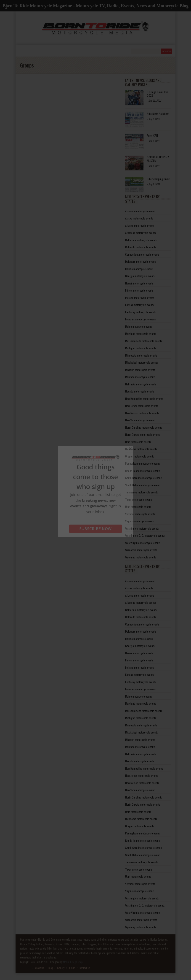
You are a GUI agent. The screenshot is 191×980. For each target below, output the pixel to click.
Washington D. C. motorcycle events (145, 535)
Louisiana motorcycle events (141, 319)
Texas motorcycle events (139, 499)
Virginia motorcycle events (140, 521)
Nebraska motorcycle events (141, 384)
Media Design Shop (73, 962)
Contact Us (85, 968)
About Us (40, 968)
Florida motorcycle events (139, 269)
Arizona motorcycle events (140, 226)
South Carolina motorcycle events (144, 478)
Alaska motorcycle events (139, 218)
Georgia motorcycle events (140, 276)
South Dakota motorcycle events (143, 485)
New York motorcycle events (140, 420)
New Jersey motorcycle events (142, 406)
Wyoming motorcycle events (141, 557)
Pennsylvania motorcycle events (143, 463)
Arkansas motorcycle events (141, 233)
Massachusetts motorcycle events (144, 341)
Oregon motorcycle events (140, 456)
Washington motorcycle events (142, 528)
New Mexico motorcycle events (142, 413)
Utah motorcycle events (138, 507)
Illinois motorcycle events (139, 290)
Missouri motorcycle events (140, 370)
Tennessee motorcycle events (142, 492)
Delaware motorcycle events (141, 261)
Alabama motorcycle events (140, 211)
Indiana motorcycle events (140, 298)
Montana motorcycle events (140, 377)
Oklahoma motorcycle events (141, 449)
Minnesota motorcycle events (141, 355)
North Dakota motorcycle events (143, 435)
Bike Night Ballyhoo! (158, 114)
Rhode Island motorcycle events (143, 471)
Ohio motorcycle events (138, 442)
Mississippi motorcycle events (142, 362)
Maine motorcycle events (139, 326)
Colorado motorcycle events (141, 247)
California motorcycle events (141, 240)
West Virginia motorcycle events (143, 543)
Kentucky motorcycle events (141, 312)
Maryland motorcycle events (141, 334)
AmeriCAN (152, 135)
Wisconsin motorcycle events (141, 550)
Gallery (61, 968)
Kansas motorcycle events (139, 305)
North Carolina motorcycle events (144, 427)
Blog (51, 968)
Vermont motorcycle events (140, 514)
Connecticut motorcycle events (142, 254)
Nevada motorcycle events (140, 391)
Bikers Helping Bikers (159, 179)
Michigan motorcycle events (141, 348)
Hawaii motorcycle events (139, 283)
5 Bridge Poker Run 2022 (158, 93)
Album (72, 968)
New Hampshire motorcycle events (144, 399)
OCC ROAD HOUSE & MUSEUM (158, 159)
